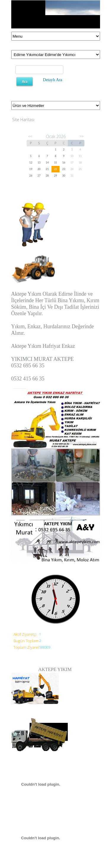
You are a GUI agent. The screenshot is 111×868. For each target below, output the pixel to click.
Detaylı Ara (53, 80)
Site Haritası (24, 120)
